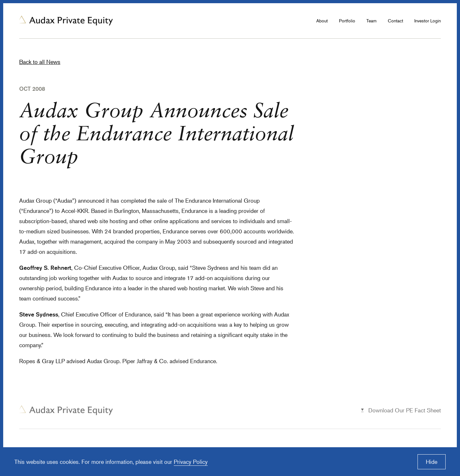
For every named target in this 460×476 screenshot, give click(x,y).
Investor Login (428, 21)
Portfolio (347, 21)
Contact (395, 21)
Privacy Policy (191, 462)
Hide (432, 462)
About (322, 21)
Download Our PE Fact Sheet (405, 410)
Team (372, 21)
